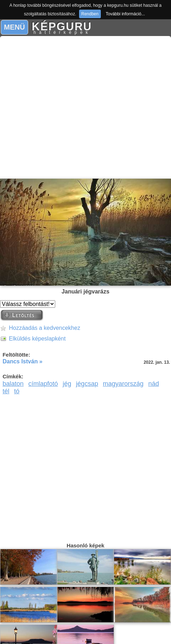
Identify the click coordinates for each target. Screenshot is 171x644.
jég (67, 384)
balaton (13, 384)
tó (17, 391)
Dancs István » (22, 361)
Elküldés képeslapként (37, 339)
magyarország (123, 384)
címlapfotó (43, 384)
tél (6, 391)
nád (154, 384)
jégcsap (87, 384)
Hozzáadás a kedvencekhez (45, 328)
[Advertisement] (84, 108)
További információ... (125, 14)
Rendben (90, 14)
